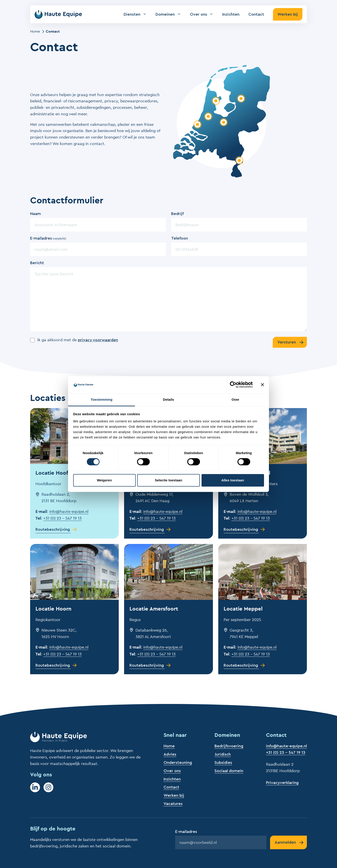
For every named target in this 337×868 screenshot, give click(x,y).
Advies (170, 754)
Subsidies (223, 763)
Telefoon (180, 238)
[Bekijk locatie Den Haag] (197, 124)
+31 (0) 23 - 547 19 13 (286, 752)
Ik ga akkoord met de (78, 340)
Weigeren (104, 480)
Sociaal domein (229, 771)
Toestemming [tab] (102, 399)
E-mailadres (48, 239)
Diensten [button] (137, 14)
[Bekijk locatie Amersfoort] (224, 122)
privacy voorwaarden (98, 340)
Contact (256, 14)
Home (35, 31)
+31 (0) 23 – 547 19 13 (62, 518)
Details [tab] (168, 399)
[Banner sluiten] (262, 385)
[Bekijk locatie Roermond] (239, 160)
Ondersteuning (178, 763)
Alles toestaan (233, 480)
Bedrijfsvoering (229, 746)
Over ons (172, 771)
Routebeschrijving (53, 529)
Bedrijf (177, 214)
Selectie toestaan (169, 480)
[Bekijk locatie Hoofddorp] (208, 117)
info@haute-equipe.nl (69, 511)
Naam (35, 214)
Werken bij (288, 14)
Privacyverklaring (282, 783)
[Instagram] (48, 787)
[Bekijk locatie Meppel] (241, 98)
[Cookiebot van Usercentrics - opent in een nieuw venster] (233, 385)
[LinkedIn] (35, 787)
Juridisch (223, 754)
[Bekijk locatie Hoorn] (216, 101)
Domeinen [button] (171, 14)
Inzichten (231, 14)
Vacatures (173, 804)
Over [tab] (236, 399)
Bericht (37, 263)
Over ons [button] (204, 14)
